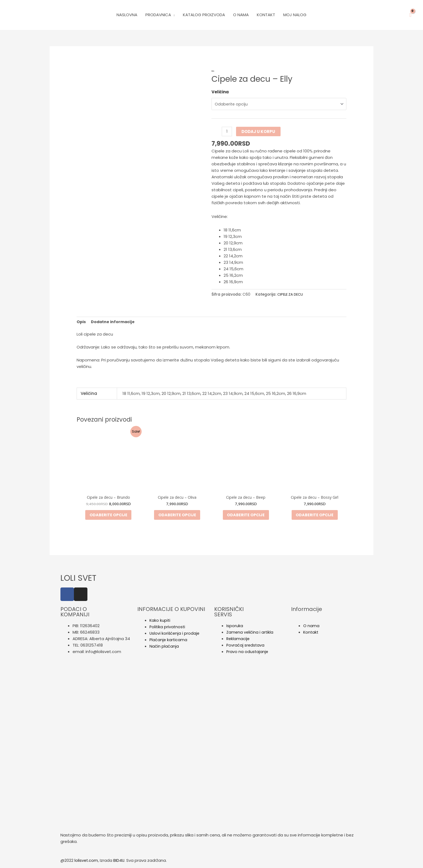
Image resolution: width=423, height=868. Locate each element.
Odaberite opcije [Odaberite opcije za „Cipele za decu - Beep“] (246, 516)
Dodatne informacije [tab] (114, 321)
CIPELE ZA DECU (291, 294)
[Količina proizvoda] (227, 131)
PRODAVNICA (158, 15)
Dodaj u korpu (259, 131)
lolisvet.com (86, 862)
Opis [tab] (81, 321)
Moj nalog (295, 15)
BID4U (120, 862)
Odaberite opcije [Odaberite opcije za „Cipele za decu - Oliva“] (177, 516)
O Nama (241, 15)
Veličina (220, 92)
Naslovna (127, 15)
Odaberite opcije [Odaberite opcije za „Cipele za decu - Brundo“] (108, 516)
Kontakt (266, 15)
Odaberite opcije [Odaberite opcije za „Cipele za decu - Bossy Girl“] (315, 516)
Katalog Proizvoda (204, 15)
